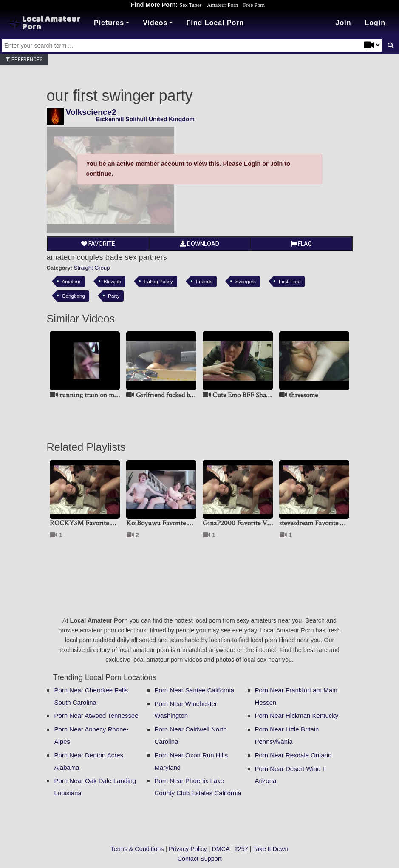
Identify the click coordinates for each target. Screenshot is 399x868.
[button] (375, 23)
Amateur (71, 281)
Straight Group (92, 268)
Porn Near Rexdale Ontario (293, 755)
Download (199, 244)
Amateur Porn (222, 5)
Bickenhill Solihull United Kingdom (145, 119)
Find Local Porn (215, 23)
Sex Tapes (191, 5)
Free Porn (254, 5)
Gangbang (74, 296)
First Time (290, 281)
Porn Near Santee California (195, 690)
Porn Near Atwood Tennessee (96, 716)
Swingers (246, 281)
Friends (204, 281)
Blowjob (112, 281)
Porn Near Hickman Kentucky (297, 716)
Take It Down (270, 849)
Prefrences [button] (24, 60)
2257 (241, 849)
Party (114, 296)
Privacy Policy (188, 849)
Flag (301, 244)
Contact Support (200, 859)
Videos (155, 23)
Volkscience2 (91, 112)
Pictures (109, 23)
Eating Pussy (158, 281)
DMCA (221, 849)
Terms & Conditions (137, 849)
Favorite (98, 244)
